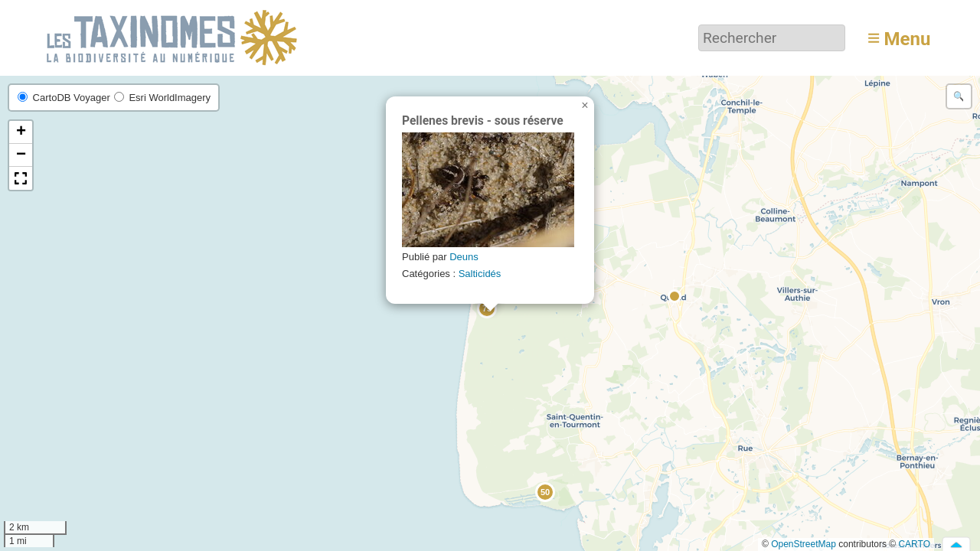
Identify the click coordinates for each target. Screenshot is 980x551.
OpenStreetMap (804, 544)
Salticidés (480, 274)
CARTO (914, 544)
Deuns (464, 257)
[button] (675, 297)
